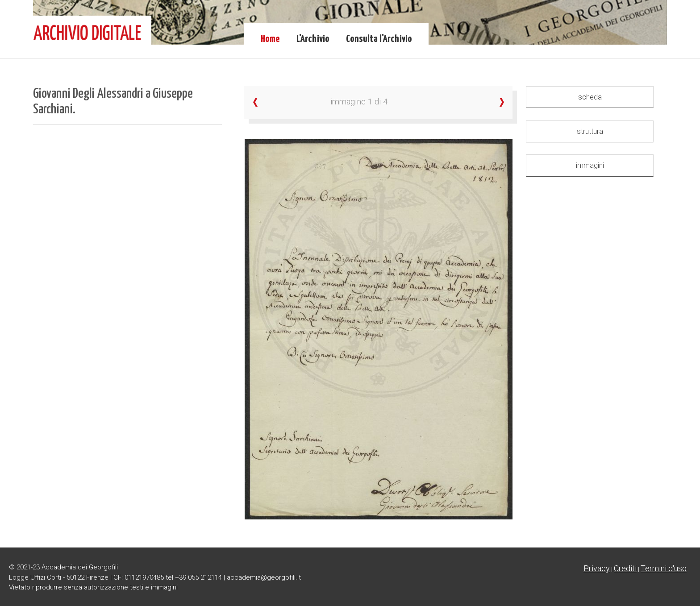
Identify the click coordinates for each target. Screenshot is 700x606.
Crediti (625, 568)
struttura (590, 131)
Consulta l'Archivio (379, 39)
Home (270, 39)
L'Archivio (313, 39)
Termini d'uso (664, 568)
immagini (590, 165)
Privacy (597, 568)
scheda (590, 97)
